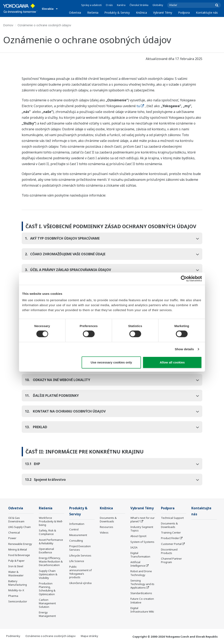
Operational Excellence (46, 551)
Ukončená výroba (80, 583)
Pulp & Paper (16, 561)
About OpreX (138, 536)
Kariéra (121, 5)
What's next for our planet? (142, 520)
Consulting (76, 541)
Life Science (77, 561)
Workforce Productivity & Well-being (51, 521)
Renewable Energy (20, 544)
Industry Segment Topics (142, 529)
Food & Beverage (19, 555)
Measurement (78, 535)
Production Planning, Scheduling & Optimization (47, 589)
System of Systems (142, 542)
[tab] (112, 238)
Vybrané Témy (163, 13)
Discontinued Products (169, 551)
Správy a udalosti (91, 5)
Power (12, 538)
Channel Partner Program (171, 560)
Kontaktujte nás (207, 13)
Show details (184, 349)
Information (77, 524)
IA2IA (134, 547)
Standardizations (141, 593)
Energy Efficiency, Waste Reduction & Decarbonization (51, 561)
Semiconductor (18, 601)
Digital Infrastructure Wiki (142, 610)
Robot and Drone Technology (141, 573)
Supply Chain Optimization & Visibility (48, 574)
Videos (104, 532)
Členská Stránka (139, 5)
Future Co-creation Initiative (142, 600)
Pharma (13, 596)
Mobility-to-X (16, 590)
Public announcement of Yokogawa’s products (80, 572)
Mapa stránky (89, 636)
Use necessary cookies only (111, 362)
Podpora (184, 13)
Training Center (171, 532)
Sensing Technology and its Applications (142, 584)
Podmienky (13, 636)
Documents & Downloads (108, 520)
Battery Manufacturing (18, 583)
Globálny (158, 5)
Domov (8, 25)
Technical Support (172, 518)
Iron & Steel (16, 566)
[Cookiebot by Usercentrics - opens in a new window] (184, 278)
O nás (109, 5)
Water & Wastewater (16, 574)
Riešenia (93, 13)
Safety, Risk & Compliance (47, 532)
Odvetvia (75, 13)
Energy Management (47, 614)
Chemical (14, 532)
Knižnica (141, 13)
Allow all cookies (172, 362)
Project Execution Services (80, 548)
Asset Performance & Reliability (51, 541)
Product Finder (170, 538)
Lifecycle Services (80, 555)
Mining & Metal (18, 549)
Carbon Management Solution (47, 603)
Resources (107, 527)
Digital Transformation (140, 555)
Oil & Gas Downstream (16, 520)
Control (74, 529)
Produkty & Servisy (117, 13)
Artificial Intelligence (138, 564)
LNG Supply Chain (20, 527)
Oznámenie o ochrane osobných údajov (51, 636)
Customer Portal (171, 544)
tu (140, 106)
